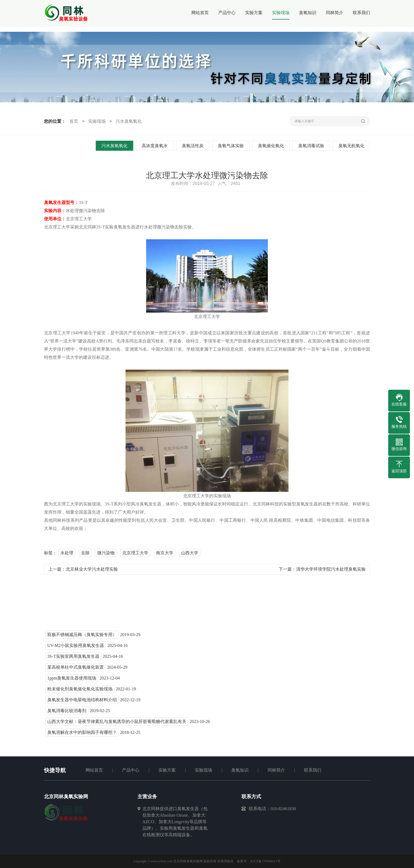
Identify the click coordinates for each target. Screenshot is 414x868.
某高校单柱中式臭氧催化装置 (76, 669)
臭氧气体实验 (232, 146)
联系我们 (313, 770)
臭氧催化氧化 (272, 146)
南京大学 (165, 554)
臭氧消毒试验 (312, 146)
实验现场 (96, 121)
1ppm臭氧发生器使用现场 (72, 680)
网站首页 (94, 770)
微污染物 (106, 554)
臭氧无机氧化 (352, 146)
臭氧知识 (240, 770)
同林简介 (276, 770)
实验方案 (167, 770)
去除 (85, 554)
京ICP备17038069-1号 (265, 861)
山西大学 (190, 554)
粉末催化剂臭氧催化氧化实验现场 (80, 691)
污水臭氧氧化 (128, 121)
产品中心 (131, 770)
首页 (73, 121)
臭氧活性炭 (194, 146)
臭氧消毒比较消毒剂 (67, 712)
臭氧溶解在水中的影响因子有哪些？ (82, 734)
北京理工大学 (135, 554)
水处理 (67, 554)
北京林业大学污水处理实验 (92, 571)
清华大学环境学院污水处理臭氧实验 (331, 571)
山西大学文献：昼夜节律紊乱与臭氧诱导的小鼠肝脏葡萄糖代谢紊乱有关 (117, 723)
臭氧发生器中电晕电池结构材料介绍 (82, 701)
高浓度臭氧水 (156, 146)
